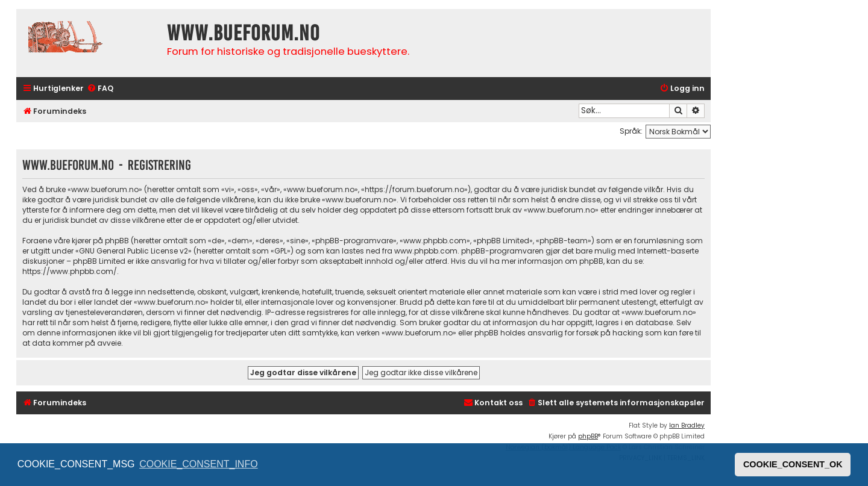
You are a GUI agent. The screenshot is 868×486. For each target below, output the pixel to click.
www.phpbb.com (426, 251)
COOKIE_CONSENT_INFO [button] (198, 464)
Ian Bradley (687, 425)
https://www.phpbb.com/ (70, 271)
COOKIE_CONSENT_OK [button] (793, 464)
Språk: (631, 131)
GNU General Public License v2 (134, 251)
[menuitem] (100, 89)
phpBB (588, 436)
